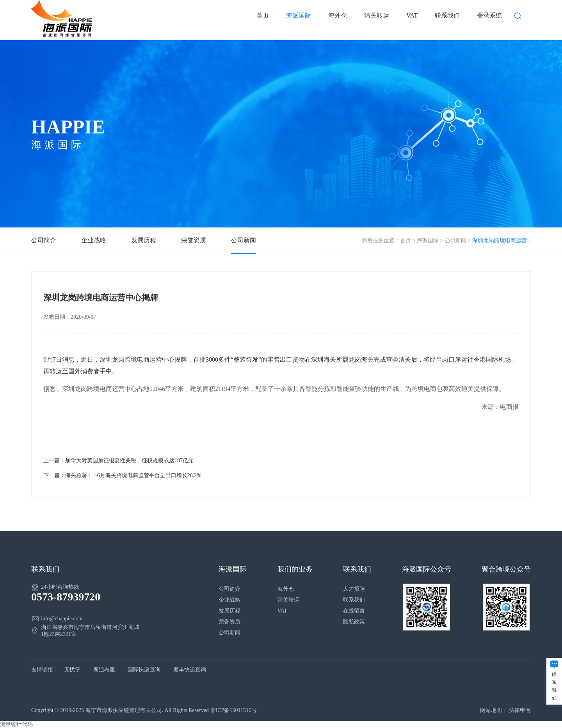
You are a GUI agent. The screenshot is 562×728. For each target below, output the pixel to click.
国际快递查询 (144, 670)
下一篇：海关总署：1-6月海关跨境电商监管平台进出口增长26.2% (122, 475)
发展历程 (144, 240)
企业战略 (94, 240)
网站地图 (491, 710)
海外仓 (338, 15)
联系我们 (447, 15)
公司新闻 (455, 241)
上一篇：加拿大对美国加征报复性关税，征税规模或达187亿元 (118, 461)
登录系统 (489, 15)
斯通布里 (104, 670)
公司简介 (44, 240)
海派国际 (299, 15)
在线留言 (354, 611)
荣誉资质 (194, 240)
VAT (412, 15)
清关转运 (377, 15)
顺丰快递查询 (190, 670)
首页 (263, 15)
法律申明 (520, 710)
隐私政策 (354, 622)
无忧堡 (72, 670)
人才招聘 (354, 589)
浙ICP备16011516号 (234, 710)
